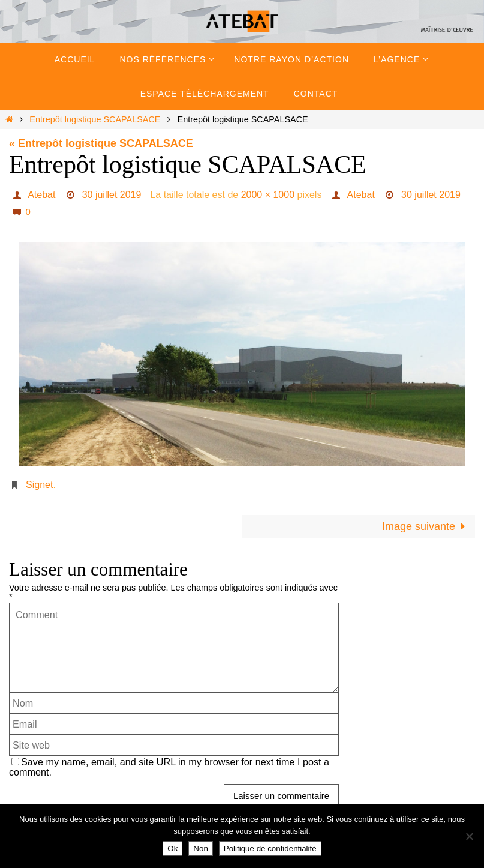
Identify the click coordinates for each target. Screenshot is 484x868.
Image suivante (426, 526)
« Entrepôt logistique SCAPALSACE (101, 143)
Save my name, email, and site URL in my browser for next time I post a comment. (169, 767)
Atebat (41, 195)
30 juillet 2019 (112, 195)
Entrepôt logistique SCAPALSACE (95, 119)
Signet (39, 485)
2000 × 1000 (268, 195)
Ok (172, 848)
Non (200, 848)
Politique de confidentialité (270, 848)
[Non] (469, 836)
